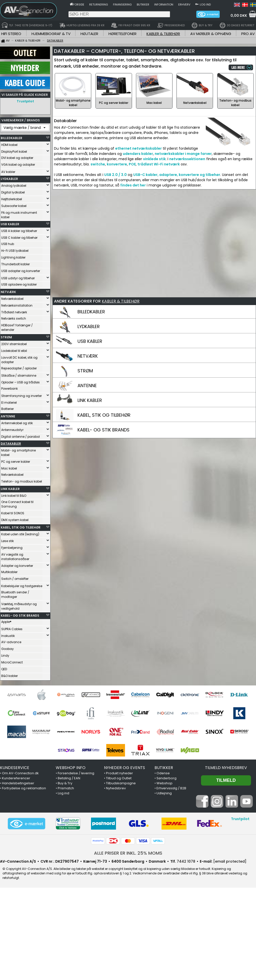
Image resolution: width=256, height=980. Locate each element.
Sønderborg (166, 778)
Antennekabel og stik (17, 423)
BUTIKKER (164, 768)
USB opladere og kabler (19, 284)
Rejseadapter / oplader (19, 368)
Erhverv (184, 5)
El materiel (9, 403)
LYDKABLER (9, 179)
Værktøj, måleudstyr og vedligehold (19, 606)
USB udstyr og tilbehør (18, 278)
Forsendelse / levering (76, 773)
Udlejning (164, 793)
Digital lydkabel (13, 192)
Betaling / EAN (69, 778)
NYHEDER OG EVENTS (124, 768)
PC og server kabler (16, 462)
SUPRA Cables (12, 629)
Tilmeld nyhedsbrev (226, 768)
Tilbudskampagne (121, 783)
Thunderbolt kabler (15, 264)
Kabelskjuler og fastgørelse (22, 586)
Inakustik (8, 636)
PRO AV (248, 34)
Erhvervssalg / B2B (171, 788)
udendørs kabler (138, 154)
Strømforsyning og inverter (21, 396)
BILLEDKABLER (11, 138)
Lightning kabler (13, 257)
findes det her (133, 185)
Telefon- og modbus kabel (22, 481)
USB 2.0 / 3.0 (115, 175)
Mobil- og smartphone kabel (18, 453)
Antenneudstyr (12, 430)
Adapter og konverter (17, 566)
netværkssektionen (187, 159)
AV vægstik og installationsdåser (15, 557)
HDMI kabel (9, 145)
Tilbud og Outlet (119, 778)
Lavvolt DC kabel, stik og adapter (19, 360)
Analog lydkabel (14, 186)
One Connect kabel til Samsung (17, 504)
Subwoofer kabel (14, 206)
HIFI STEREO (11, 34)
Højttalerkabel (12, 199)
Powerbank (9, 389)
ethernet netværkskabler (138, 148)
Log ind (205, 5)
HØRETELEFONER (122, 34)
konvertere (117, 164)
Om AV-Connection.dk (20, 773)
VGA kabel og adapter (18, 165)
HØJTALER (89, 34)
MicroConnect (12, 662)
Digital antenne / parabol (20, 437)
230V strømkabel (14, 344)
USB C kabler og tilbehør (19, 238)
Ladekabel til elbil (14, 351)
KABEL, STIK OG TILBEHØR (21, 527)
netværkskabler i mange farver (183, 154)
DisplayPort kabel (14, 152)
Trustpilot (25, 101)
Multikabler (9, 572)
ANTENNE (8, 416)
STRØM (6, 337)
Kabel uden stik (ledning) (20, 534)
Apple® (6, 622)
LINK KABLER (10, 489)
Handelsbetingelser (18, 783)
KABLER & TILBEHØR (163, 34)
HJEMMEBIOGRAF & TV (51, 34)
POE (132, 164)
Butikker (143, 5)
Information (164, 5)
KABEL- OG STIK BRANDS (20, 616)
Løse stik (7, 541)
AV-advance (11, 642)
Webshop (164, 783)
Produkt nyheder (119, 773)
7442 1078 (186, 861)
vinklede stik (154, 159)
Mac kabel (9, 468)
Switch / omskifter (15, 579)
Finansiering (122, 5)
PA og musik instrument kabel (19, 215)
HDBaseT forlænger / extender (17, 327)
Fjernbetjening (12, 548)
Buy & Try (65, 783)
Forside (79, 5)
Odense (163, 773)
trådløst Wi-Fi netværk (159, 164)
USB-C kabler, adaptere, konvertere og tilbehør (177, 175)
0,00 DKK (239, 16)
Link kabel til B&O (14, 496)
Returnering (99, 5)
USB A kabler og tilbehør (19, 231)
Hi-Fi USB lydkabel (15, 251)
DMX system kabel (15, 520)
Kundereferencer (16, 778)
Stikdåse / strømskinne (19, 376)
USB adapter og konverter (21, 271)
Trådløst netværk (14, 312)
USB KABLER (10, 224)
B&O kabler (9, 676)
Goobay (7, 649)
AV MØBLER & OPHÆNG (211, 34)
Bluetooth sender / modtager (15, 594)
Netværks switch (14, 318)
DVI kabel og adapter (17, 158)
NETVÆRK (8, 292)
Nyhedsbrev (116, 788)
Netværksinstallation (17, 305)
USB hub (8, 244)
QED (4, 669)
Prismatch (66, 788)
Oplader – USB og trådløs (20, 382)
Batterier (7, 409)
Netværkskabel (12, 299)
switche (98, 164)
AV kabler (8, 172)
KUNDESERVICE (15, 768)
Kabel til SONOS (13, 513)
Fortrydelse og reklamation (24, 788)
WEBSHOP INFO (71, 768)
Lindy (5, 656)
